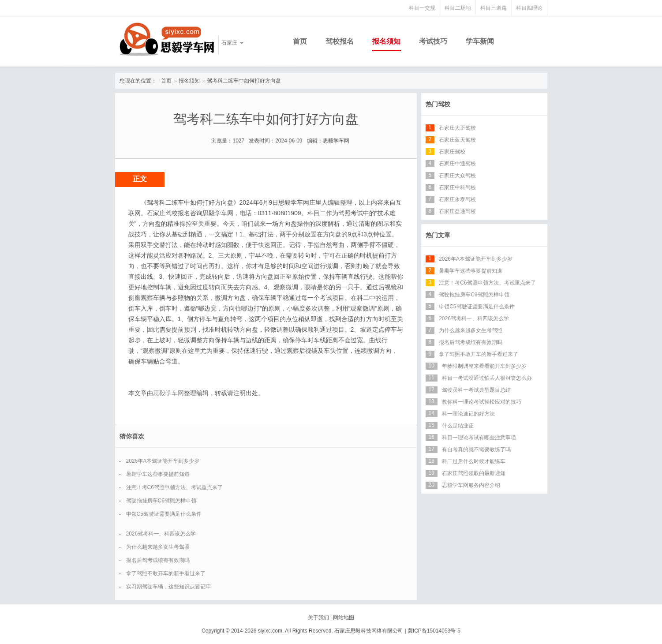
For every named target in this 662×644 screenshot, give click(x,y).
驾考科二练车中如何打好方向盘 (244, 81)
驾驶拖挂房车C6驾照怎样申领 (161, 501)
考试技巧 (433, 41)
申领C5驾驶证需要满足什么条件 (164, 514)
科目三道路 (494, 8)
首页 (300, 41)
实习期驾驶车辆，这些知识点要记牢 (168, 587)
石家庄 (229, 43)
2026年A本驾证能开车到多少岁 (163, 461)
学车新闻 (480, 41)
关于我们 (318, 618)
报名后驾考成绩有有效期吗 (158, 560)
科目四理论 (529, 8)
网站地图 (344, 618)
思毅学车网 (168, 393)
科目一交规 (422, 8)
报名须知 (386, 41)
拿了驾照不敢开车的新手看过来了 (166, 573)
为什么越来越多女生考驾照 (158, 547)
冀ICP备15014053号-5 (434, 631)
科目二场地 (458, 8)
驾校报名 (340, 41)
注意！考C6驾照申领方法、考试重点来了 (174, 487)
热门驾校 (438, 104)
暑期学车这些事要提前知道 (158, 474)
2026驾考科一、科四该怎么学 (161, 534)
